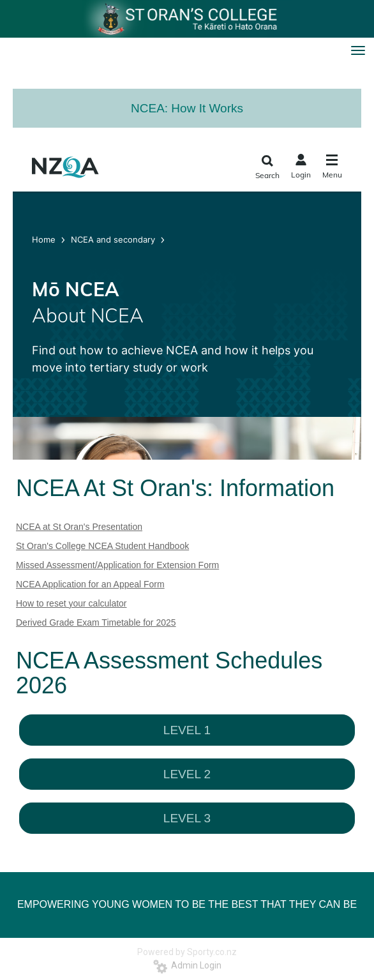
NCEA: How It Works (187, 108)
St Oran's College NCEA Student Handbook (102, 546)
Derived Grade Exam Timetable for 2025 (96, 622)
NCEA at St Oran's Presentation (79, 527)
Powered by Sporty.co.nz (187, 952)
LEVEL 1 (187, 730)
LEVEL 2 (187, 774)
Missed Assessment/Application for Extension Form (117, 565)
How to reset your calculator (71, 603)
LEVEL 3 (187, 818)
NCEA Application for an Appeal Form (90, 584)
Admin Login (187, 965)
